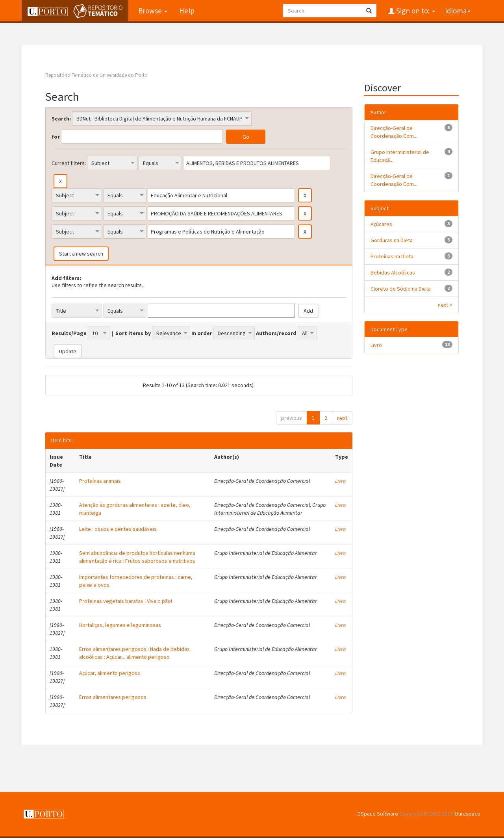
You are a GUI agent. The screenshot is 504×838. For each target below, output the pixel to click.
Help (187, 11)
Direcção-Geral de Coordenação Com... (394, 132)
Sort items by (133, 333)
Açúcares (381, 224)
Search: (61, 119)
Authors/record (276, 333)
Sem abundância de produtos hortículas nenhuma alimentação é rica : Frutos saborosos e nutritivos (137, 557)
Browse (153, 11)
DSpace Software (378, 814)
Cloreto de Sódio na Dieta (401, 289)
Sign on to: (415, 11)
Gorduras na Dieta (392, 240)
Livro (340, 481)
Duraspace (468, 814)
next (342, 418)
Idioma (458, 11)
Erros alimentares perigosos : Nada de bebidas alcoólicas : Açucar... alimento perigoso (134, 653)
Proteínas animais (100, 481)
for (56, 137)
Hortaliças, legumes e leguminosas (120, 625)
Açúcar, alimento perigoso (110, 673)
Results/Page (69, 333)
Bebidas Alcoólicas (393, 273)
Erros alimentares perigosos (113, 697)
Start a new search (81, 254)
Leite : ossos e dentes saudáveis (118, 529)
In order (202, 333)
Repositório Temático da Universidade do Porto (96, 75)
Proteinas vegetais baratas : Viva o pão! (126, 601)
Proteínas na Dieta (392, 256)
